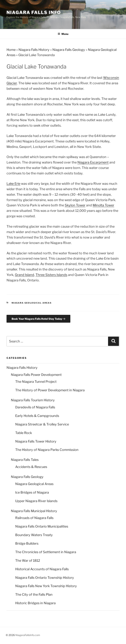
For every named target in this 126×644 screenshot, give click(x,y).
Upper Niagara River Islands (36, 501)
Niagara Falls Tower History (36, 441)
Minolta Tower (103, 205)
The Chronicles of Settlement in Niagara (46, 552)
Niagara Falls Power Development (36, 375)
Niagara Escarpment (93, 162)
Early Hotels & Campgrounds (37, 416)
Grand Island (24, 275)
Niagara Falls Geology (69, 50)
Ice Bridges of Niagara (32, 492)
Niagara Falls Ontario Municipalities (42, 526)
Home (11, 50)
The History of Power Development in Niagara (50, 390)
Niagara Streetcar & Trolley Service (42, 424)
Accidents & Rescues (31, 467)
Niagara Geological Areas (32, 303)
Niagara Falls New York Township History (46, 586)
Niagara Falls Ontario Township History (45, 578)
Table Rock (24, 433)
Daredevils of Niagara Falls (35, 407)
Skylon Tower (75, 205)
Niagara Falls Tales (25, 460)
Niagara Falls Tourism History (33, 400)
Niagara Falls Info (34, 12)
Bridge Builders (27, 543)
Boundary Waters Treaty (34, 535)
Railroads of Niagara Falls (34, 518)
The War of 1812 (28, 561)
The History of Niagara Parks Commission (47, 450)
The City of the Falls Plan (34, 594)
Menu (63, 34)
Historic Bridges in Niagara (35, 603)
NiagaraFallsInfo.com (28, 635)
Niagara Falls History (34, 50)
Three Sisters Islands (51, 275)
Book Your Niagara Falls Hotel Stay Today (38, 319)
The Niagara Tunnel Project (36, 382)
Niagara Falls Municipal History (34, 511)
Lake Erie (13, 184)
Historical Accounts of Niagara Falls (42, 569)
